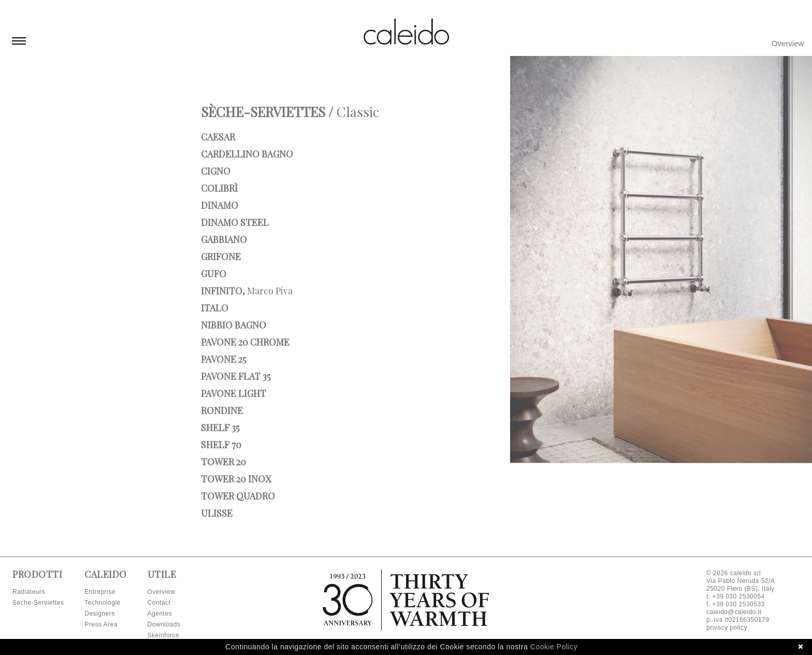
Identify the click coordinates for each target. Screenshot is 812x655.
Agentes (160, 614)
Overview (788, 43)
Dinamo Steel (235, 222)
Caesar (218, 137)
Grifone (221, 257)
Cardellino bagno (247, 154)
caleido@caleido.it (734, 612)
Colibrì (219, 188)
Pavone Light (234, 393)
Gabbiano (224, 239)
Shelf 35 (220, 428)
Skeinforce (164, 635)
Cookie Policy (554, 647)
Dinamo (220, 205)
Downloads (164, 624)
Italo (215, 308)
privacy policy (727, 628)
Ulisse (217, 513)
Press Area (101, 624)
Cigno (216, 171)
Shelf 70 (221, 445)
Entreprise (100, 592)
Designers (100, 614)
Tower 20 (223, 462)
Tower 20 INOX (236, 479)
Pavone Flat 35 (236, 376)
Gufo (214, 274)
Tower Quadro (238, 496)
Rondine (222, 410)
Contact (159, 603)
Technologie (103, 603)
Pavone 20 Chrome (245, 342)
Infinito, (247, 291)
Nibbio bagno (234, 325)
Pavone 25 (223, 359)
